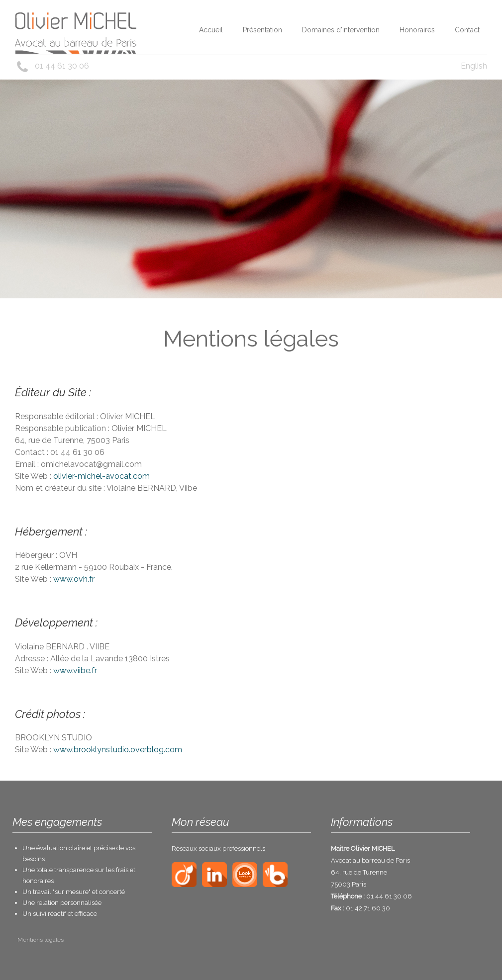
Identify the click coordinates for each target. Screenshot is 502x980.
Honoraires (417, 30)
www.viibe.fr (75, 670)
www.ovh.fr (74, 579)
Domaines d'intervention (341, 30)
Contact (467, 30)
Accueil (211, 30)
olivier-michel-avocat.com (101, 476)
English (474, 66)
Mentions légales (41, 940)
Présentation (262, 30)
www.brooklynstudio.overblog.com (118, 750)
